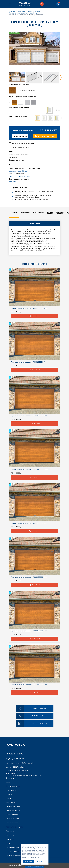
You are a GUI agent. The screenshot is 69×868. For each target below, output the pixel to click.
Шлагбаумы (10, 839)
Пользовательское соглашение (17, 772)
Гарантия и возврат (13, 806)
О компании (10, 778)
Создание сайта (16, 865)
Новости (9, 794)
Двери (8, 843)
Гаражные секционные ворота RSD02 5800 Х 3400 (29, 631)
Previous (10, 78)
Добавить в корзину (45, 136)
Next (61, 78)
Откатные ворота (12, 823)
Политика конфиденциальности (17, 770)
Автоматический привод (21, 147)
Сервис (9, 798)
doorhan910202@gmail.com (15, 767)
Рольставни (10, 831)
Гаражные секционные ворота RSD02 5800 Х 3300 (29, 685)
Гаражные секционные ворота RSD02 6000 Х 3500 (29, 308)
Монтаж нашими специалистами (23, 144)
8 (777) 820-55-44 (15, 758)
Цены (8, 782)
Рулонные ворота (12, 815)
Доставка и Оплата (13, 786)
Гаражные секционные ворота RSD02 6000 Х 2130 (29, 523)
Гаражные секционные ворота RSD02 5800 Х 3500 (29, 577)
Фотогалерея (11, 802)
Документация (11, 790)
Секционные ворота (13, 811)
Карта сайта (10, 773)
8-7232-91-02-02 (25, 5)
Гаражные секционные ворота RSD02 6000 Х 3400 (29, 362)
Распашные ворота (13, 819)
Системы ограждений (13, 855)
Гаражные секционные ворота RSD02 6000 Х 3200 (29, 469)
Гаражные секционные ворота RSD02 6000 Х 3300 (29, 416)
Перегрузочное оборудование (17, 847)
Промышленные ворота (14, 827)
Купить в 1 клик (20, 136)
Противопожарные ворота (15, 851)
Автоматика (10, 835)
